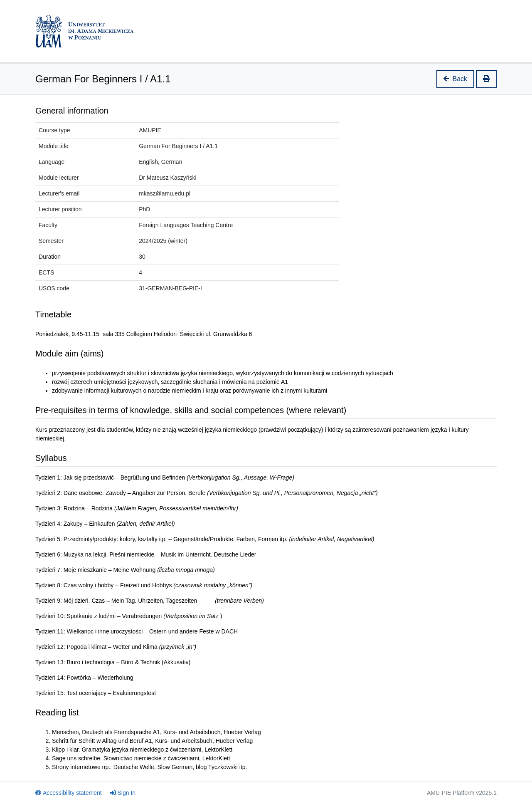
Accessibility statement (69, 793)
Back (456, 79)
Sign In (123, 793)
